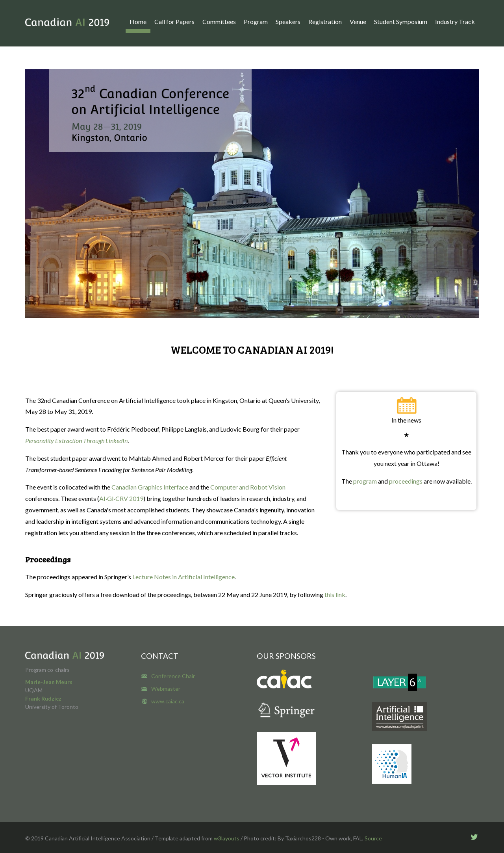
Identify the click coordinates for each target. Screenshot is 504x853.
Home (138, 21)
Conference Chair (173, 676)
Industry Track (455, 21)
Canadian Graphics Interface (150, 487)
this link (335, 594)
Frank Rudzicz (43, 698)
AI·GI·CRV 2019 (121, 498)
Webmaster (166, 689)
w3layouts (227, 838)
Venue (358, 21)
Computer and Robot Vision (247, 487)
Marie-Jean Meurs (49, 682)
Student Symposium (401, 21)
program (366, 481)
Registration (325, 21)
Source (373, 838)
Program (256, 21)
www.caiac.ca (168, 701)
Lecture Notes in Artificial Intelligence (183, 577)
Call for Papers (174, 21)
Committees (219, 21)
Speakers (288, 21)
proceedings (406, 481)
